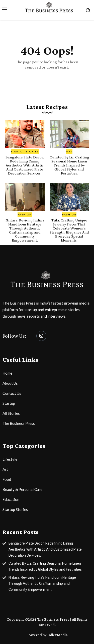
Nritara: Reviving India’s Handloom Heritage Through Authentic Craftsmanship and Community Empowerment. (25, 230)
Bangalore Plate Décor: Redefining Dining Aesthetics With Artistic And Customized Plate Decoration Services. (25, 165)
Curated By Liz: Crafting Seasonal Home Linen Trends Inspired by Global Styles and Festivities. (69, 165)
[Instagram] (41, 336)
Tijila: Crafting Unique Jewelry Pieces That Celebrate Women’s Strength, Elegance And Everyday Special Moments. (69, 230)
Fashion (25, 214)
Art (69, 151)
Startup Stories (25, 151)
